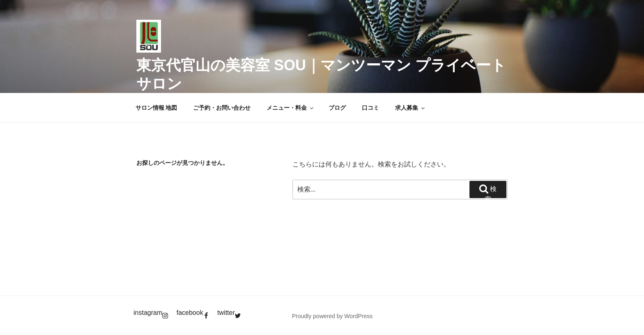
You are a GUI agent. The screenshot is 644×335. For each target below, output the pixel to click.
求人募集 (411, 108)
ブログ (337, 108)
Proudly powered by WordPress (332, 316)
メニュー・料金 (291, 108)
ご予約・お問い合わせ (222, 108)
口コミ (370, 108)
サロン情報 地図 (156, 108)
